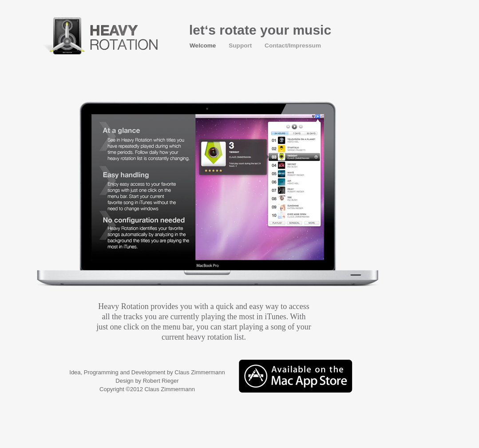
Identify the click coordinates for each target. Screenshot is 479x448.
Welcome (204, 46)
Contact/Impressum (293, 46)
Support (241, 46)
